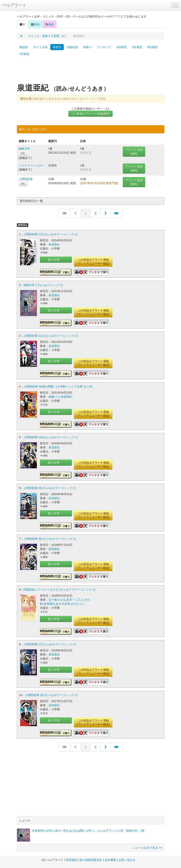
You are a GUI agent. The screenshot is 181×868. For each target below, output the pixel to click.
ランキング (104, 47)
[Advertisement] (91, 72)
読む (23, 153)
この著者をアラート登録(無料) (90, 114)
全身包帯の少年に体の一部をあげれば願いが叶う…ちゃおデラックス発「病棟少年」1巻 (88, 831)
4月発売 (122, 47)
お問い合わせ (127, 860)
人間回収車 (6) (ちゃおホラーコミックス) (51, 695)
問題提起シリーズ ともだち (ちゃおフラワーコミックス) (59, 589)
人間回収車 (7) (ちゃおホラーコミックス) (50, 644)
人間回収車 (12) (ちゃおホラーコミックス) (50, 234)
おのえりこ (78, 604)
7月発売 (24, 54)
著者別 (57, 47)
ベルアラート (14, 5)
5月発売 (137, 47)
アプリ (117, 16)
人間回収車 (26, 179)
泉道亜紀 (54, 244)
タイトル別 (40, 47)
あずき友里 (63, 604)
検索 (49, 24)
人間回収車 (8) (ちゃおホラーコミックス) (50, 539)
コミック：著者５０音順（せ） (48, 36)
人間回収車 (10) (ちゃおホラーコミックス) (50, 437)
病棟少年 (24, 149)
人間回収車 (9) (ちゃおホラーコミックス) (50, 488)
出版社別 (72, 47)
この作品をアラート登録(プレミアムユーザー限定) (93, 262)
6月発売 (152, 47)
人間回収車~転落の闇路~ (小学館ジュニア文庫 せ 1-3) (58, 386)
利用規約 (71, 860)
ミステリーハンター (31, 165)
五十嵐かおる (57, 600)
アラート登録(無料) (134, 152)
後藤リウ (54, 397)
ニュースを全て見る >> (147, 848)
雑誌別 (24, 47)
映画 (35, 24)
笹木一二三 (73, 600)
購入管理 (54, 260)
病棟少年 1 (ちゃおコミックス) (43, 285)
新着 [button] (88, 47)
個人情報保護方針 (91, 860)
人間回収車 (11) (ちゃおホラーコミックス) (50, 336)
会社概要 (110, 860)
